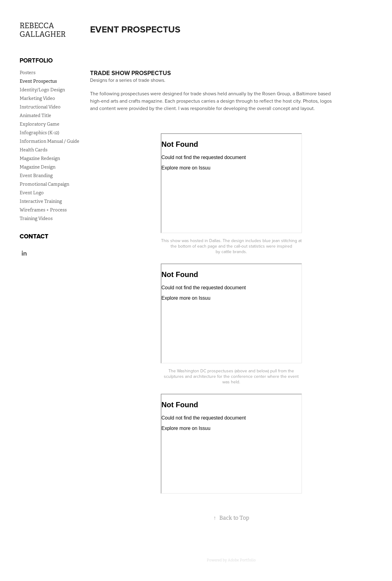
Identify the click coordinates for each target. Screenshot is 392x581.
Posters (28, 72)
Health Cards (34, 150)
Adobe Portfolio (242, 560)
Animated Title (35, 115)
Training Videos (36, 218)
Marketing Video (37, 98)
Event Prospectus (38, 81)
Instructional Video (40, 107)
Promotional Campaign (44, 184)
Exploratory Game (40, 124)
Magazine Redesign (40, 158)
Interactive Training (41, 201)
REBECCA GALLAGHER (43, 30)
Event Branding (36, 175)
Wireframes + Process (43, 210)
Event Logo (32, 193)
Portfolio (36, 60)
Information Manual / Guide (49, 141)
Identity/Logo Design (42, 90)
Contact (34, 236)
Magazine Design (38, 167)
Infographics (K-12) (40, 133)
